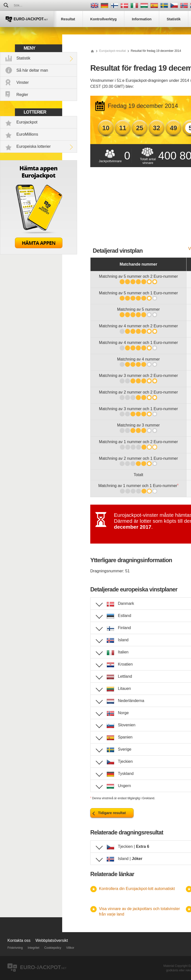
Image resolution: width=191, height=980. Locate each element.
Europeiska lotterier (34, 146)
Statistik (23, 58)
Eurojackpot (27, 122)
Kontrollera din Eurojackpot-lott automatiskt (137, 889)
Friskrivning (15, 948)
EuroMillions (27, 134)
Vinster (23, 82)
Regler (22, 95)
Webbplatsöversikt (52, 940)
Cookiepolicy (53, 948)
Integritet (33, 948)
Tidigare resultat (112, 813)
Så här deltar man (32, 70)
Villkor (70, 948)
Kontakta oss (19, 940)
